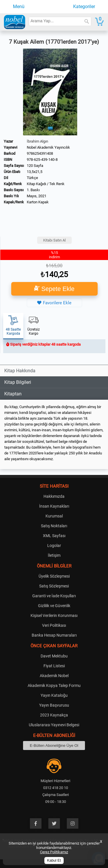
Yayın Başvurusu (54, 705)
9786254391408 (40, 153)
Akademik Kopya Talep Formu (54, 685)
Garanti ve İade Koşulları (54, 596)
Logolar (54, 546)
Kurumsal (54, 516)
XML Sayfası (54, 536)
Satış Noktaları (54, 526)
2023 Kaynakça (54, 715)
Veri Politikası (54, 625)
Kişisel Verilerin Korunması (54, 615)
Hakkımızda (54, 496)
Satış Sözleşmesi (54, 586)
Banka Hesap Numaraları (54, 635)
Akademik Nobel (54, 676)
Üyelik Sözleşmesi (54, 576)
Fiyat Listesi (54, 666)
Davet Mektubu (54, 656)
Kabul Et (54, 860)
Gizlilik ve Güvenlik (54, 606)
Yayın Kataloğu (54, 695)
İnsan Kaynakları (54, 506)
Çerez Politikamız (54, 852)
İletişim (54, 555)
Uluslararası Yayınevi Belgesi (54, 725)
